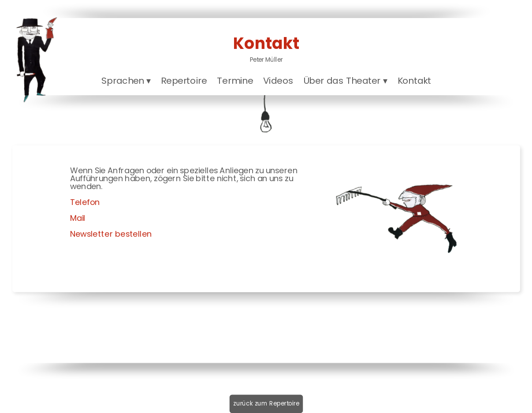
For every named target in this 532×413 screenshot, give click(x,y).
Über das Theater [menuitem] (345, 81)
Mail (77, 218)
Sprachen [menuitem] (126, 81)
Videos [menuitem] (278, 81)
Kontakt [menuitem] (414, 81)
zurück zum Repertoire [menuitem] (266, 404)
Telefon (85, 202)
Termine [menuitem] (235, 81)
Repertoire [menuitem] (184, 81)
